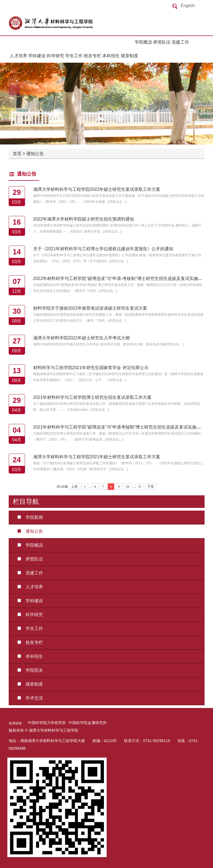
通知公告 (35, 154)
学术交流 (28, 698)
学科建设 (37, 56)
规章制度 (129, 56)
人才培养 (18, 56)
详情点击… (117, 202)
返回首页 (63, 23)
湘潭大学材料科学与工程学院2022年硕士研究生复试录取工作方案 (97, 189)
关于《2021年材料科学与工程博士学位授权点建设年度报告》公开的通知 (103, 249)
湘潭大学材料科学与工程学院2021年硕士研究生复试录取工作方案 (97, 457)
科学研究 (55, 56)
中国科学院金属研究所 (88, 723)
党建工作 (180, 42)
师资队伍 (162, 42)
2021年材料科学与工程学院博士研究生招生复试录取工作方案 (92, 397)
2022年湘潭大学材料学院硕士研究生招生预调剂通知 (84, 219)
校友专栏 (92, 56)
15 (140, 487)
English (188, 6)
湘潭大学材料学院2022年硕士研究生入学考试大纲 (82, 338)
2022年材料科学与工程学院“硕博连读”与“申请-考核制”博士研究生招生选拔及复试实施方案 (120, 278)
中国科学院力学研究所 (47, 723)
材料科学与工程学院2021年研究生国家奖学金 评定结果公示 (91, 368)
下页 (151, 487)
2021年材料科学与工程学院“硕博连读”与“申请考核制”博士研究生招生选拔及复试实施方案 (119, 427)
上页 (75, 487)
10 (128, 487)
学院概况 (143, 42)
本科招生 (111, 56)
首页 (17, 154)
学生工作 (74, 56)
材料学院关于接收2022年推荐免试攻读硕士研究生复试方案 (90, 308)
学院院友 (28, 670)
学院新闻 (28, 517)
